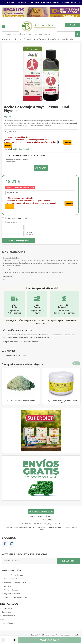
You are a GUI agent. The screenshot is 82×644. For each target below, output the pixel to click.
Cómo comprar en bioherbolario (16, 597)
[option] (21, 386)
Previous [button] (74, 363)
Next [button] (78, 363)
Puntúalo (41, 168)
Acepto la (18, 149)
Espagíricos (6, 612)
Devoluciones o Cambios (13, 579)
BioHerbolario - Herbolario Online (16, 583)
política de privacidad (21, 149)
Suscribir (68, 561)
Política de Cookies (11, 590)
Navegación (3, 26)
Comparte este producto (18, 240)
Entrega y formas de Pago (13, 575)
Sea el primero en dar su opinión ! (15, 355)
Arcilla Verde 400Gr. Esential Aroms (21, 401)
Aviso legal (8, 586)
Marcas (5, 619)
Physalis (8, 116)
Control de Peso (8, 608)
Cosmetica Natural (9, 616)
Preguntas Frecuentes (12, 594)
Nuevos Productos (9, 623)
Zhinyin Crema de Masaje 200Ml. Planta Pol (61, 402)
